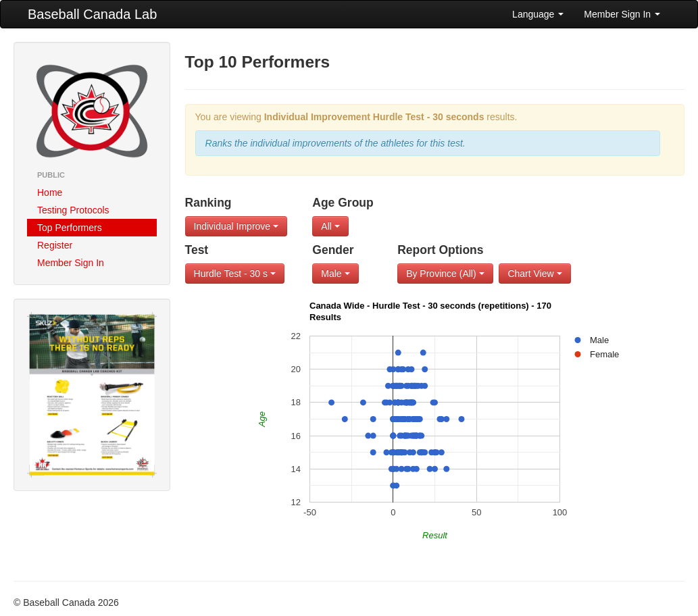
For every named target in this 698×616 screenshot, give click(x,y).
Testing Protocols (73, 210)
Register (55, 245)
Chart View (534, 274)
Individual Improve (236, 226)
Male (335, 274)
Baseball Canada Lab (92, 14)
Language (538, 14)
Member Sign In (622, 14)
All (330, 226)
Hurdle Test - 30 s (235, 274)
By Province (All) (445, 274)
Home (50, 192)
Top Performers (70, 228)
